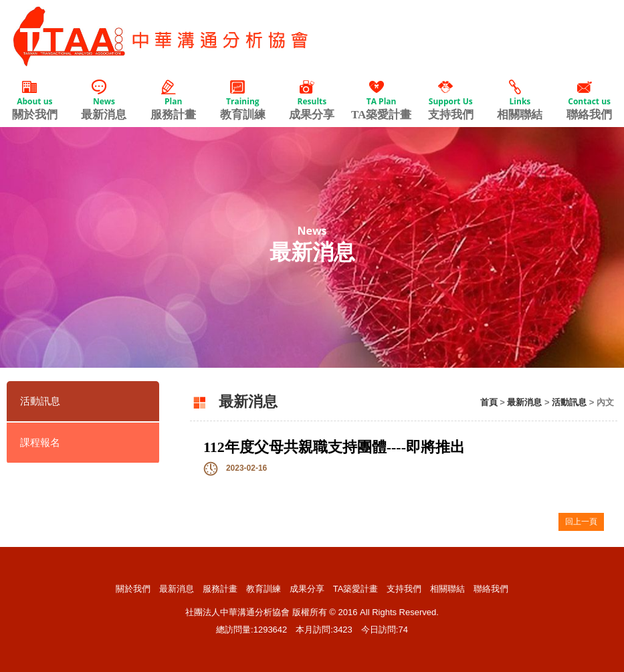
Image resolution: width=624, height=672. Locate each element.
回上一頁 (581, 522)
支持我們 (451, 100)
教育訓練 (243, 100)
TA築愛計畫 (381, 100)
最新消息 (104, 100)
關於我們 (35, 100)
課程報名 (40, 443)
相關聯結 (520, 100)
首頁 (489, 402)
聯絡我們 (589, 100)
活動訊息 (40, 401)
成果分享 (312, 100)
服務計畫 (173, 100)
